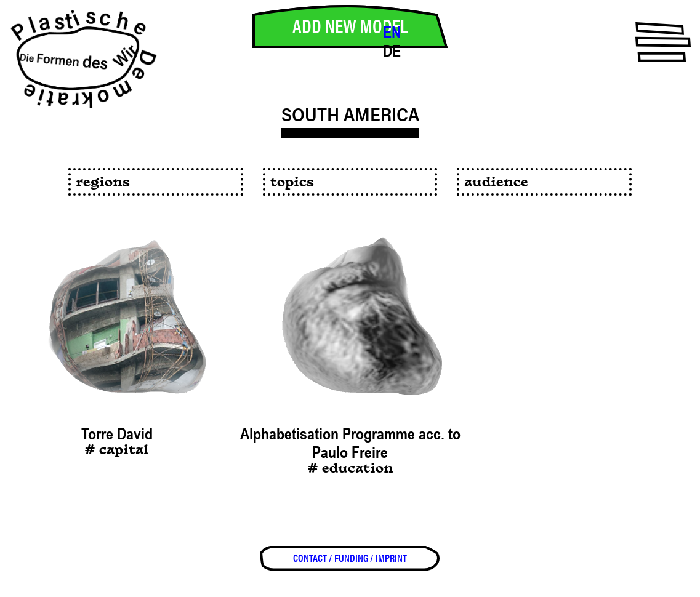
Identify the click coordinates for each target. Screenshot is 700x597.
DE (392, 51)
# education (350, 469)
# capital (117, 451)
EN (392, 33)
